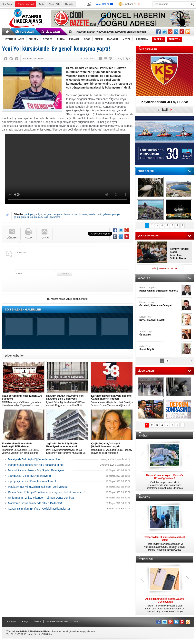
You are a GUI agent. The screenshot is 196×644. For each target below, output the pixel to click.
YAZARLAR (144, 278)
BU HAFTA (164, 269)
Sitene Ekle (54, 4)
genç (60, 214)
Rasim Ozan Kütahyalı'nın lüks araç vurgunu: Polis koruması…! (47, 492)
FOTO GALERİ (146, 171)
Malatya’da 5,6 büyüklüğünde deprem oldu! (34, 459)
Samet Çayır (160, 333)
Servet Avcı (160, 319)
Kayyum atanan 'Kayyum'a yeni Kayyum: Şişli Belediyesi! (111, 32)
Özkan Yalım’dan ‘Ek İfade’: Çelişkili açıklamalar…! (39, 509)
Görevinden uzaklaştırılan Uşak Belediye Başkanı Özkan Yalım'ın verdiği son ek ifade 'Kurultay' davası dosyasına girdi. (112, 401)
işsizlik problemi (52, 217)
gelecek (107, 214)
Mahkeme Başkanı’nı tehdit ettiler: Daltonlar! (35, 503)
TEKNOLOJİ (146, 559)
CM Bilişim (46, 634)
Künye (25, 622)
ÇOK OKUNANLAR (148, 236)
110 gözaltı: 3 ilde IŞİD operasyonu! (30, 476)
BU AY (174, 269)
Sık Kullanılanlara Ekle (57, 622)
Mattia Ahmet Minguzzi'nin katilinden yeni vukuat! (38, 487)
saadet (92, 214)
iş (72, 214)
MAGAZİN (145, 497)
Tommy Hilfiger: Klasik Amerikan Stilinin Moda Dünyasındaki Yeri (180, 254)
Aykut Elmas (160, 348)
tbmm (67, 214)
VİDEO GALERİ (146, 371)
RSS (76, 622)
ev (55, 214)
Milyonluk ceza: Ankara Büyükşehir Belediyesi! (36, 470)
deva (85, 214)
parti (99, 214)
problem (38, 217)
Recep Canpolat (160, 289)
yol (31, 214)
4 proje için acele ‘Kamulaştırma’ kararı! (32, 481)
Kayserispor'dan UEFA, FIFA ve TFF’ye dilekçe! (165, 103)
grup (23, 217)
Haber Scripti (34, 634)
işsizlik (77, 214)
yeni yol (38, 214)
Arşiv (41, 4)
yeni (27, 214)
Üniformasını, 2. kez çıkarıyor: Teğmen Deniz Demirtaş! (42, 498)
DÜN (154, 269)
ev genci (48, 214)
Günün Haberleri (26, 4)
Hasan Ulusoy (160, 304)
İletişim (37, 622)
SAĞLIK (144, 436)
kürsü (30, 217)
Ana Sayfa (8, 4)
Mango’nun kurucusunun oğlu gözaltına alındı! (36, 465)
